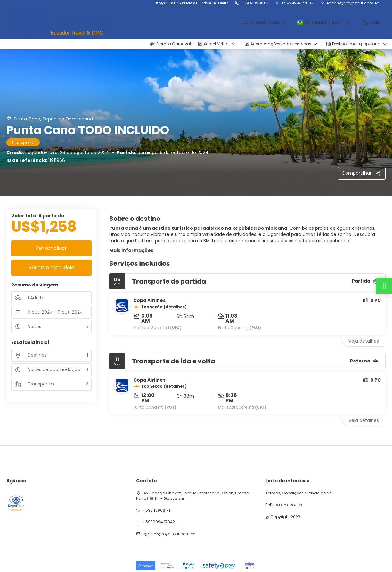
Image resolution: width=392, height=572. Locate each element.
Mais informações (131, 250)
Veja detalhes (364, 341)
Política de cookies (284, 505)
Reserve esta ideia (51, 267)
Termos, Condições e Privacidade (298, 493)
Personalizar (51, 248)
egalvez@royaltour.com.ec (353, 3)
